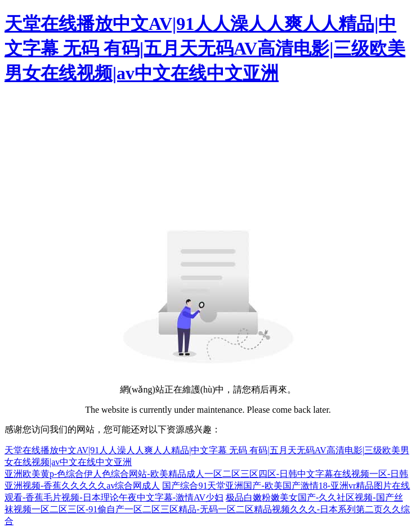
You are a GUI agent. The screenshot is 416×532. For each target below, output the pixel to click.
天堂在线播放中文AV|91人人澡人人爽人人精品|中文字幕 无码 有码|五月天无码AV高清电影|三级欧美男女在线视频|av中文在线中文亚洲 (205, 48)
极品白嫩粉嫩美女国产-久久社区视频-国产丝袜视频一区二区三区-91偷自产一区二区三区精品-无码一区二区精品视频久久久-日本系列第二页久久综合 (207, 509)
